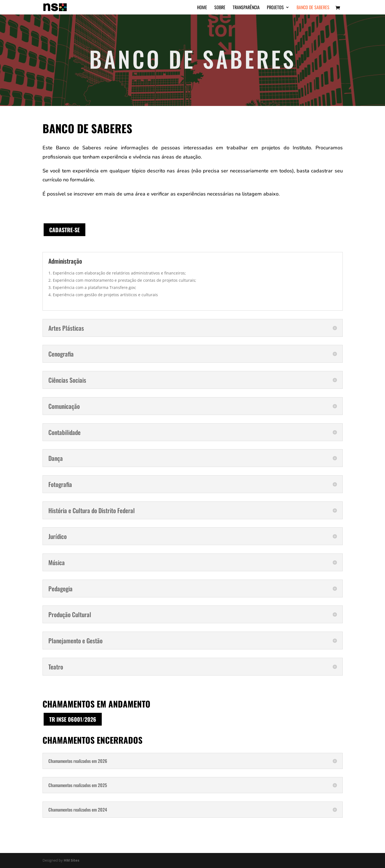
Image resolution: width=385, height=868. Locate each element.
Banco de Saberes (313, 8)
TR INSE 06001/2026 (73, 719)
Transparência (246, 8)
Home (202, 8)
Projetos (275, 8)
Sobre (220, 8)
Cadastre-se (64, 230)
